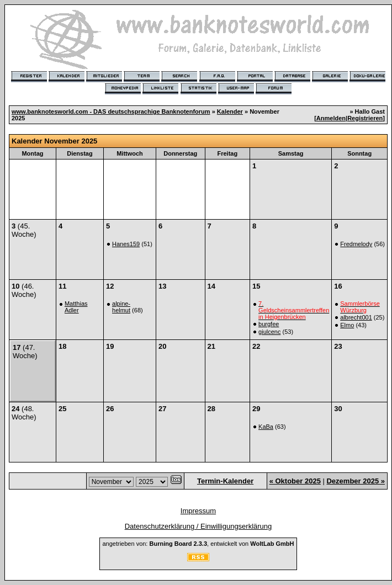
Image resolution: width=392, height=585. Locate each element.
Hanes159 (126, 244)
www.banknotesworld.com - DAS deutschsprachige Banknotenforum (111, 111)
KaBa (266, 427)
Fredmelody (356, 244)
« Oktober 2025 (295, 481)
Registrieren (365, 118)
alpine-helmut (121, 307)
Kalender (230, 111)
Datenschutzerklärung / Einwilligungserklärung (198, 526)
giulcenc (269, 332)
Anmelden (331, 118)
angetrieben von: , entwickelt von (198, 544)
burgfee (269, 324)
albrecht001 (356, 317)
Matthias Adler (76, 307)
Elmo (347, 325)
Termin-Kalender (225, 481)
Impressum (198, 511)
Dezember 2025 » (356, 481)
